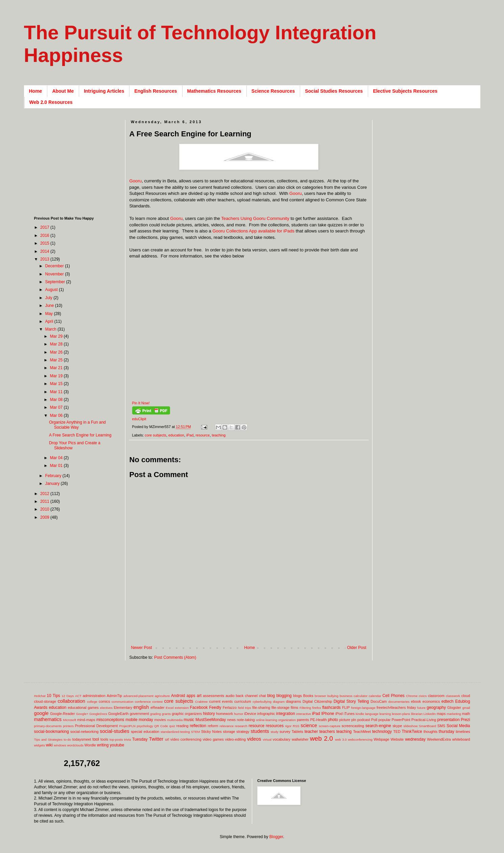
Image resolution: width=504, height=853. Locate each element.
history (209, 714)
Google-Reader (63, 714)
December (55, 266)
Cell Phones (393, 696)
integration (286, 714)
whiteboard (461, 739)
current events (221, 701)
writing (103, 745)
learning (385, 714)
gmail (466, 708)
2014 (45, 251)
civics (423, 696)
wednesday (415, 739)
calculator (361, 696)
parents (303, 720)
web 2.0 (321, 738)
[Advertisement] (253, 634)
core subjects (155, 435)
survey (285, 732)
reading (183, 726)
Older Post (357, 648)
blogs (297, 696)
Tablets (297, 732)
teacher (311, 732)
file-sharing (261, 708)
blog (271, 696)
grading (155, 714)
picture (345, 720)
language (372, 714)
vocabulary (282, 739)
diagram (279, 702)
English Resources (155, 91)
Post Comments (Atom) (175, 657)
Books (308, 696)
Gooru (136, 181)
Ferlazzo (230, 708)
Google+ (82, 714)
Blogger (276, 837)
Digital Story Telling (351, 701)
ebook (416, 701)
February (54, 476)
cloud (466, 696)
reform (213, 726)
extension (182, 708)
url (167, 739)
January (53, 484)
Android (178, 696)
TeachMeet (362, 732)
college (92, 702)
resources (275, 726)
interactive (304, 714)
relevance (226, 726)
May (49, 314)
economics (431, 701)
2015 (45, 243)
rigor (288, 726)
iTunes (349, 714)
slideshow (410, 726)
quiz (172, 726)
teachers (327, 732)
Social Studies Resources (334, 91)
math (466, 714)
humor (238, 714)
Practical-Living (424, 720)
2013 (45, 259)
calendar (375, 696)
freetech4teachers (391, 708)
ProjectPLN (127, 726)
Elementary (123, 708)
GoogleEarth (118, 714)
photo (333, 720)
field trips (245, 708)
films (294, 708)
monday (146, 720)
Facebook (199, 708)
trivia (127, 739)
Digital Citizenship (317, 701)
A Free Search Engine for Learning (80, 435)
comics (104, 701)
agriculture (162, 696)
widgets (40, 745)
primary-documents (48, 726)
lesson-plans (401, 714)
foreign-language (363, 708)
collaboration (71, 701)
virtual (267, 739)
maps (441, 714)
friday (411, 708)
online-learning (267, 720)
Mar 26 (57, 352)
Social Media (458, 726)
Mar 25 (57, 360)
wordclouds (76, 745)
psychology (145, 726)
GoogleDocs (98, 714)
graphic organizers (187, 714)
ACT (78, 696)
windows (60, 745)
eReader (157, 708)
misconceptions (110, 720)
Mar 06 (57, 416)
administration (94, 696)
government (139, 714)
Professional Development (97, 726)
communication (123, 702)
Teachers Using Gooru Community (255, 218)
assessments (213, 696)
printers (68, 726)
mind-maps (86, 720)
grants (166, 714)
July (49, 298)
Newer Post (142, 648)
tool (96, 739)
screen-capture (330, 726)
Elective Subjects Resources (405, 91)
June (50, 306)
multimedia (175, 720)
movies (160, 720)
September (55, 282)
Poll (374, 720)
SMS (441, 726)
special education (145, 732)
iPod (339, 714)
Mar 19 (57, 376)
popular (384, 720)
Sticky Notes (211, 732)
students (260, 731)
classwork (453, 696)
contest (157, 702)
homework (224, 714)
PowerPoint (401, 720)
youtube (117, 745)
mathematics (48, 719)
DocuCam (379, 701)
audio (230, 696)
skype (397, 726)
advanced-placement (138, 696)
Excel (170, 708)
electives (106, 708)
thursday (447, 732)
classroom (436, 696)
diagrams (293, 701)
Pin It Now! (141, 403)
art (199, 696)
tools (104, 739)
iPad (190, 435)
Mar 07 (57, 407)
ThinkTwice (412, 732)
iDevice (250, 714)
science (309, 725)
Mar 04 (57, 458)
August (52, 290)
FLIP (346, 708)
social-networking (84, 732)
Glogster (454, 708)
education (176, 435)
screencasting (353, 726)
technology (382, 732)
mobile (131, 720)
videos (254, 739)
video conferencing (186, 739)
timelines (463, 732)
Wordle (90, 745)
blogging (284, 696)
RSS (296, 726)
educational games (83, 708)
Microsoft (69, 720)
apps (191, 696)
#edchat (40, 696)
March (51, 329)
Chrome (412, 696)
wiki (49, 745)
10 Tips (53, 696)
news (231, 720)
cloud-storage (45, 701)
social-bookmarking (52, 732)
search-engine (378, 726)
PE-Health (318, 720)
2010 (45, 509)
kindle (360, 714)
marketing (454, 714)
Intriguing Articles (104, 91)
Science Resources (273, 91)
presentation (449, 720)
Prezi (465, 720)
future (421, 708)
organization (287, 720)
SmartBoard (427, 726)
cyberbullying (262, 702)
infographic (266, 714)
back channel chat (251, 696)
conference (143, 702)
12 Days (68, 696)
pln (354, 720)
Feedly (215, 708)
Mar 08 (57, 400)
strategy (243, 732)
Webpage (381, 739)
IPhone (328, 714)
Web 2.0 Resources (51, 102)
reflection (198, 726)
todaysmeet (82, 739)
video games (213, 739)
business (346, 696)
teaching (219, 435)
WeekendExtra (439, 739)
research (241, 726)
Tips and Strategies (48, 739)
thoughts (430, 732)
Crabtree (201, 702)
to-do (67, 739)
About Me (63, 91)
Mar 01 (57, 466)
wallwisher (300, 739)
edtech (448, 701)
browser (320, 696)
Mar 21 (57, 368)
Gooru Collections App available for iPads (254, 231)
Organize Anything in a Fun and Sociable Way (77, 425)
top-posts (116, 739)
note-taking (246, 720)
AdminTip (114, 696)
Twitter (156, 739)
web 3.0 (341, 739)
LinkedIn (430, 714)
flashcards (331, 708)
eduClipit (139, 419)
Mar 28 (57, 344)
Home (36, 91)
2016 (45, 235)
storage (229, 732)
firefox (317, 708)
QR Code (161, 726)
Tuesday (140, 739)
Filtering (305, 708)
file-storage (280, 708)
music (189, 720)
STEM (196, 732)
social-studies (114, 731)
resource (202, 435)
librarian (417, 714)
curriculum (243, 701)
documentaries (399, 702)
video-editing (235, 739)
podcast (364, 720)
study (275, 732)
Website (397, 739)
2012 (45, 494)
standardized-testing (175, 732)
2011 (45, 501)
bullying (333, 696)
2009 (45, 517)
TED (397, 732)
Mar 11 (57, 392)
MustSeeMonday (211, 720)
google (41, 713)
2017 (45, 227)
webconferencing (360, 739)
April (50, 321)
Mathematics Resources (214, 91)
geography (436, 708)
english (141, 707)
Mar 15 (57, 384)
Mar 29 (57, 336)
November (55, 274)
